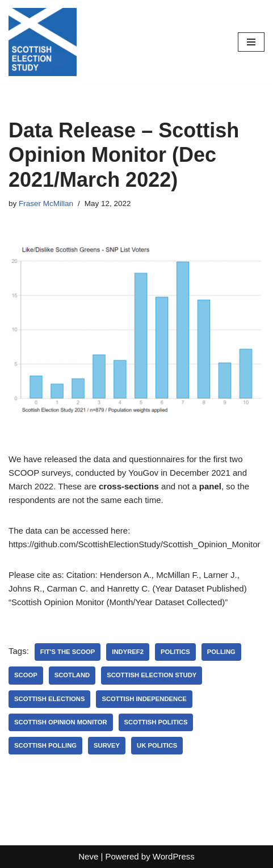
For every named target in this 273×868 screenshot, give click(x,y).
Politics (175, 652)
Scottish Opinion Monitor (61, 722)
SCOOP (26, 675)
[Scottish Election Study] (43, 42)
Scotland (72, 675)
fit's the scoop (68, 652)
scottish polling (45, 745)
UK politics (157, 745)
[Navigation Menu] (251, 42)
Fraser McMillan (46, 204)
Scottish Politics (156, 722)
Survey (107, 745)
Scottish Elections (49, 699)
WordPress (174, 856)
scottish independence (144, 699)
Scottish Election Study (152, 675)
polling (221, 652)
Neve (88, 856)
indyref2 (128, 652)
